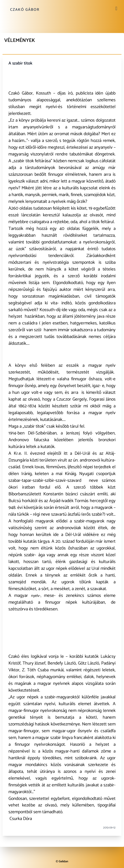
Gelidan (63, 862)
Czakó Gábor (25, 10)
